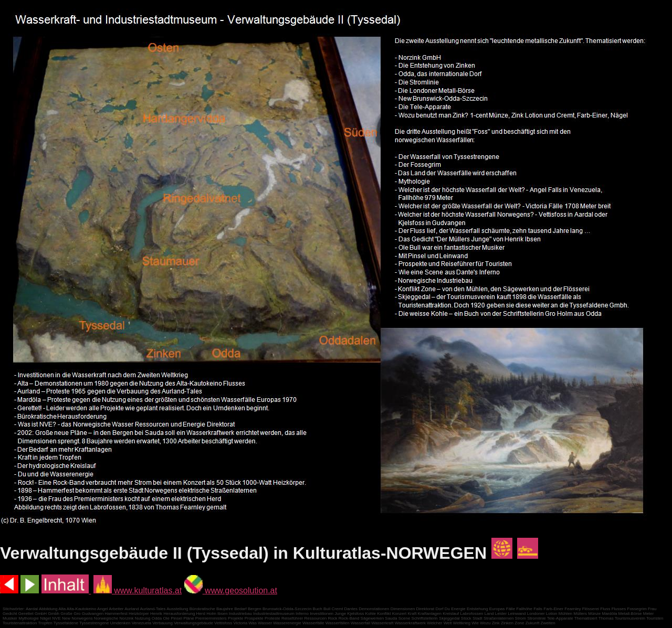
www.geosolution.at (231, 590)
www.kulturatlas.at (138, 590)
